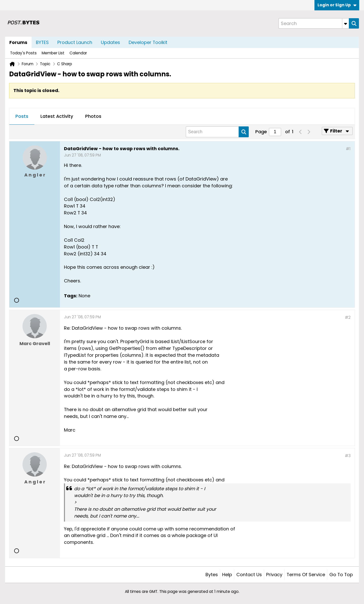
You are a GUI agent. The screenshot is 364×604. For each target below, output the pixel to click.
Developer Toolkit (148, 42)
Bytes (212, 575)
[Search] (314, 23)
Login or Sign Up (337, 5)
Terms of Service (306, 575)
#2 (348, 317)
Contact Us (249, 575)
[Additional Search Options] (346, 23)
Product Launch (75, 42)
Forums (18, 42)
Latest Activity (57, 116)
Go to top (341, 575)
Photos (93, 116)
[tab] (22, 117)
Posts (22, 116)
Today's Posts (23, 53)
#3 (348, 456)
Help (227, 575)
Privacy (274, 575)
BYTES (42, 42)
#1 (348, 149)
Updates (110, 42)
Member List (53, 53)
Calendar (78, 53)
